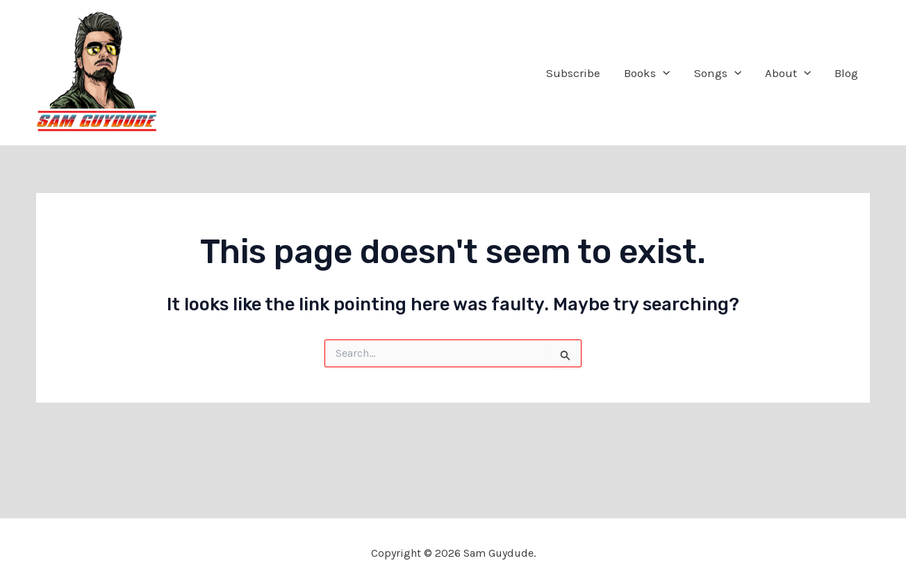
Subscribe (573, 73)
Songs (718, 73)
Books (647, 73)
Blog (846, 73)
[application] (663, 73)
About (788, 73)
